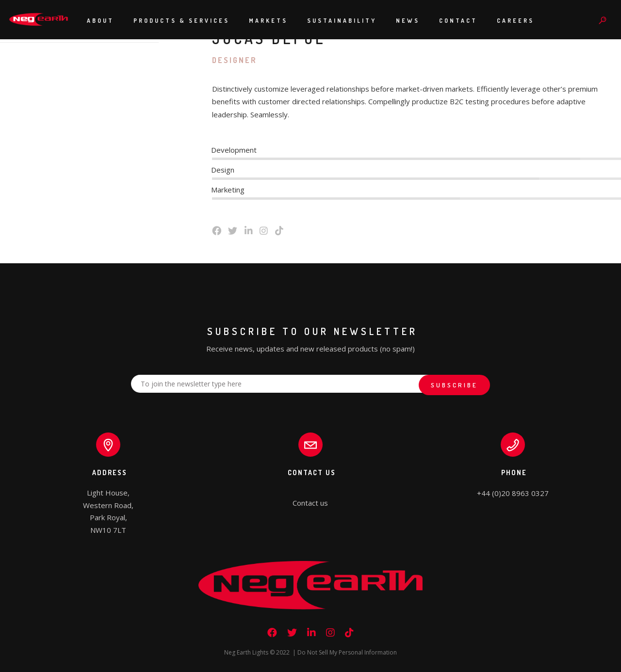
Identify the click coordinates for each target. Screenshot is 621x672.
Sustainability (342, 21)
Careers (515, 21)
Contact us (310, 503)
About (100, 21)
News (408, 21)
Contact (458, 21)
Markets (268, 21)
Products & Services (181, 21)
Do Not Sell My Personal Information (347, 652)
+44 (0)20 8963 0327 (513, 493)
